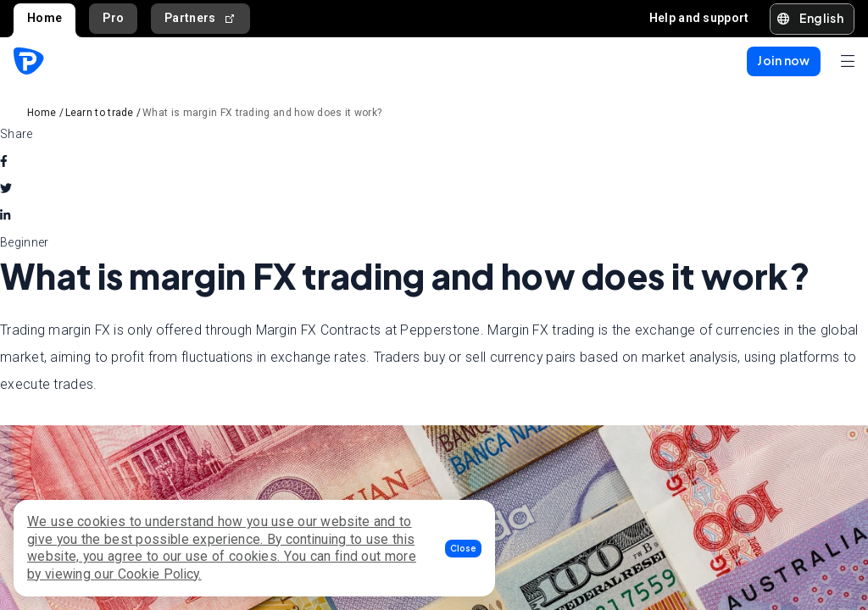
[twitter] (6, 188)
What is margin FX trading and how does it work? (262, 113)
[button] (463, 549)
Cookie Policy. (160, 574)
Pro (113, 18)
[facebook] (4, 161)
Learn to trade (100, 113)
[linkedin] (5, 215)
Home (45, 18)
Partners (200, 18)
